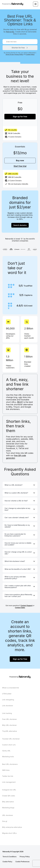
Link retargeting (8, 700)
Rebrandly (10, 32)
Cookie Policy (30, 54)
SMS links (6, 770)
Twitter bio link (8, 776)
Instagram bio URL (9, 790)
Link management (9, 782)
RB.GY (20, 402)
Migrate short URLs (9, 833)
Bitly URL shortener (9, 725)
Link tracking (7, 713)
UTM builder (7, 694)
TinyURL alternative (9, 731)
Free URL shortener (9, 719)
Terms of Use (10, 54)
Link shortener (8, 706)
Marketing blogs (8, 808)
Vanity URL (6, 751)
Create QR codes (9, 796)
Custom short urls (9, 745)
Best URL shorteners (10, 764)
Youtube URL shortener (11, 739)
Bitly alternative (8, 802)
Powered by (9, 4)
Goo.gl (5, 821)
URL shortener (8, 815)
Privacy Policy (19, 54)
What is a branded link (11, 688)
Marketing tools (8, 757)
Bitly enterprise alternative (12, 827)
